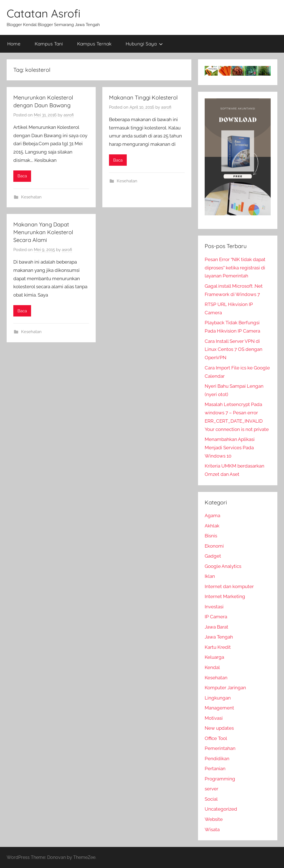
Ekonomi (214, 546)
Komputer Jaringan (225, 688)
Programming (220, 779)
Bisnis (211, 536)
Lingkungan (218, 698)
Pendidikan (217, 759)
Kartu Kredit (218, 647)
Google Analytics (223, 566)
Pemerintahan (220, 748)
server (211, 789)
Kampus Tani (49, 44)
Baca (22, 176)
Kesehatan (31, 197)
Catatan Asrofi (44, 13)
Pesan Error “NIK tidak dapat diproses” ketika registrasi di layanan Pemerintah (235, 268)
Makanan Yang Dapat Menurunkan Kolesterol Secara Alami (43, 232)
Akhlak (212, 526)
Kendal (212, 667)
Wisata (212, 829)
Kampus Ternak (94, 44)
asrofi (69, 115)
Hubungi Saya (144, 44)
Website (214, 819)
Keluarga (214, 657)
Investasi (214, 607)
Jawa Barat (216, 627)
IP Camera (216, 617)
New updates (219, 728)
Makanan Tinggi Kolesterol (143, 97)
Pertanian (215, 769)
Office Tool (216, 738)
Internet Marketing (225, 596)
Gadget (213, 556)
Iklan (210, 576)
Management (219, 708)
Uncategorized (221, 809)
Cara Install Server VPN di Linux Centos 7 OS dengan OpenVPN (234, 349)
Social (211, 799)
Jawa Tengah (219, 637)
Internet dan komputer (229, 586)
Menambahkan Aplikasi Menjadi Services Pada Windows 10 (230, 448)
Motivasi (214, 718)
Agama (212, 515)
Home (14, 44)
